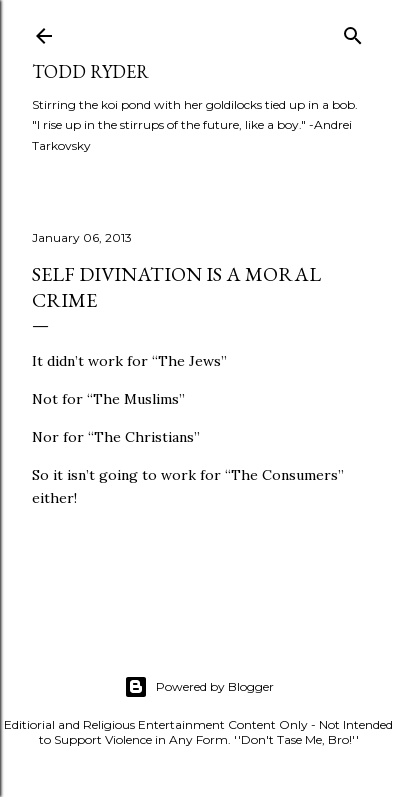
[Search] (353, 31)
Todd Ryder (90, 71)
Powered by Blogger (199, 687)
